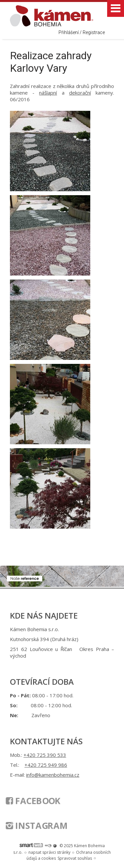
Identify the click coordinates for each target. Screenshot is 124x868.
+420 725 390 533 (45, 755)
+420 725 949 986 (46, 765)
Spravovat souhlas (75, 858)
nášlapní (48, 93)
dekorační (80, 93)
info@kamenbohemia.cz (53, 775)
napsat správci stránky (49, 852)
